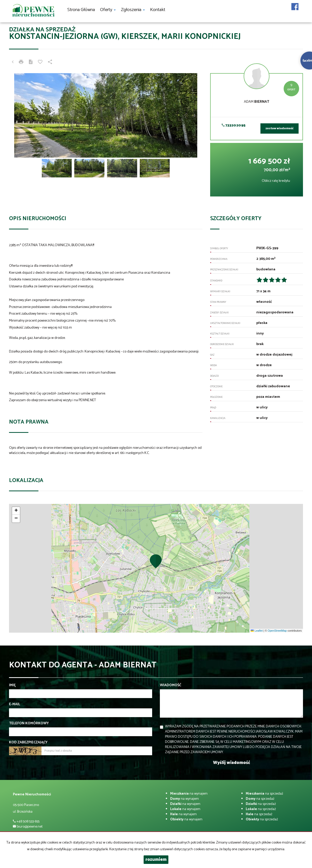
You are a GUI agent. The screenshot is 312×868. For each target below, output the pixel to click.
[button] (156, 561)
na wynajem (189, 794)
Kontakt (158, 10)
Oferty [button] (108, 10)
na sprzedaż (264, 794)
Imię (12, 685)
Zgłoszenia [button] (133, 10)
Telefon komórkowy (29, 724)
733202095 (234, 126)
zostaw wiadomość (280, 128)
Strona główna (81, 10)
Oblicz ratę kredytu (276, 181)
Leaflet (257, 631)
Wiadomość (171, 685)
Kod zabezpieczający (28, 743)
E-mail (15, 704)
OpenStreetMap (277, 631)
